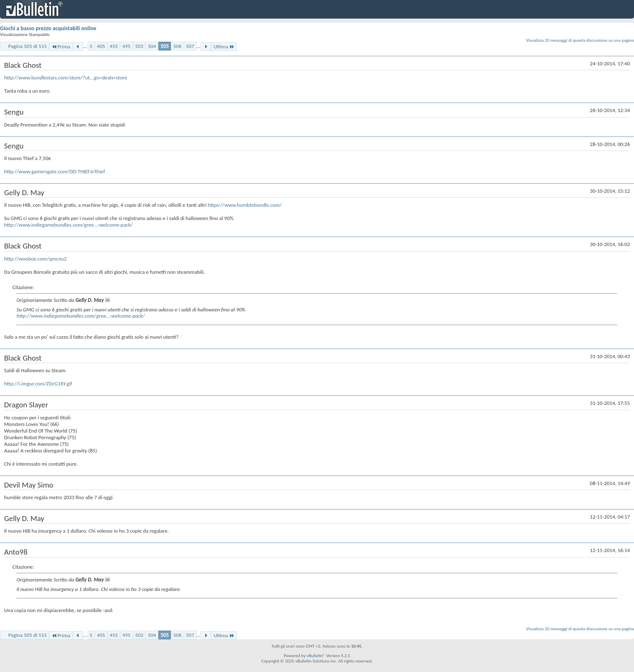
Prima (61, 47)
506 (177, 46)
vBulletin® (316, 656)
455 (114, 46)
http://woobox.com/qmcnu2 (35, 259)
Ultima (224, 47)
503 (139, 46)
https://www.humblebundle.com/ (245, 205)
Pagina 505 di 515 (28, 46)
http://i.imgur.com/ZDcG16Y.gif (38, 384)
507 (190, 46)
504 (152, 46)
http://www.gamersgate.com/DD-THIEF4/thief (55, 171)
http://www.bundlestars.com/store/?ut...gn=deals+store (66, 78)
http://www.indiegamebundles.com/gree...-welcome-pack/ (68, 225)
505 (165, 46)
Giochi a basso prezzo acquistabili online (48, 28)
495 (127, 46)
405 (101, 46)
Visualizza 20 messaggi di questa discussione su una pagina (580, 40)
